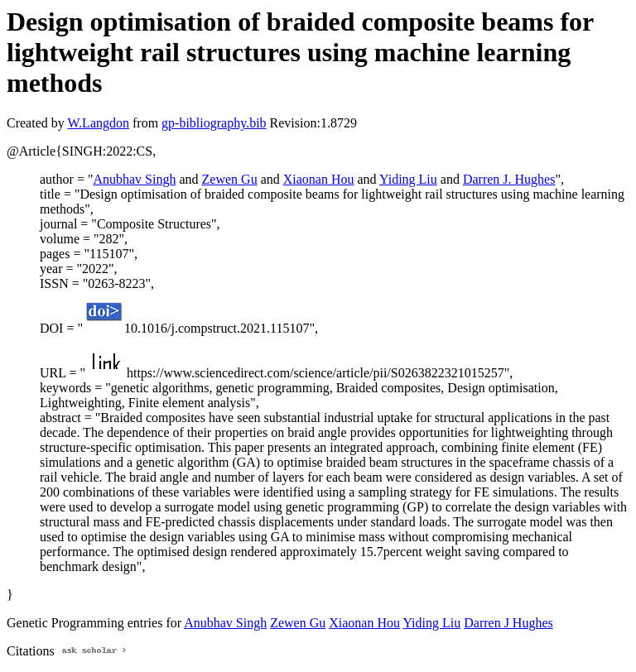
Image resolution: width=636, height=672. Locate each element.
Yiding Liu (408, 179)
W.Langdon (98, 123)
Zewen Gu (230, 179)
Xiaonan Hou (319, 179)
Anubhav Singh (134, 179)
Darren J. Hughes (509, 179)
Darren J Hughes (508, 623)
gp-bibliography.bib (214, 123)
